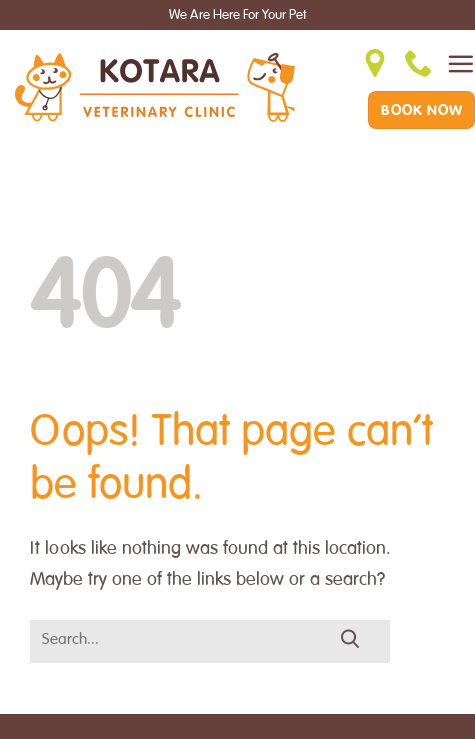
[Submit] (350, 639)
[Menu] (460, 63)
